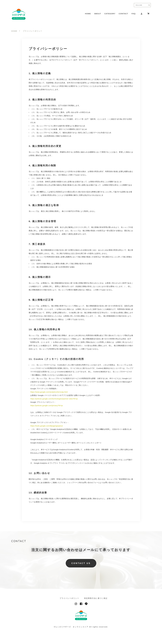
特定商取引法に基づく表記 (96, 598)
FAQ (134, 14)
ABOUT (98, 14)
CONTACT (124, 14)
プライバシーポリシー (69, 598)
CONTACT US (81, 563)
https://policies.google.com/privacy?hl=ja (47, 405)
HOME (88, 14)
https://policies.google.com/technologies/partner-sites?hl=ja (54, 399)
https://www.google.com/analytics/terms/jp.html (49, 392)
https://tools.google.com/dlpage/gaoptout (47, 426)
